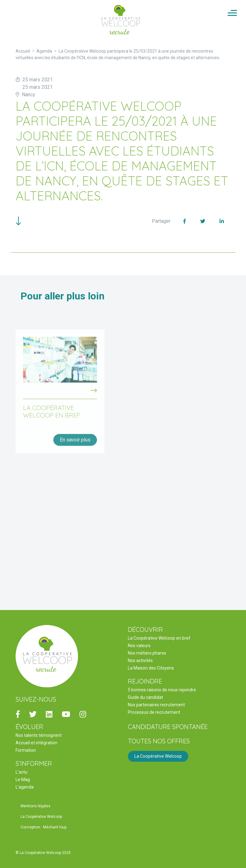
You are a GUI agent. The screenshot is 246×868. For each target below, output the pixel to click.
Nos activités (140, 661)
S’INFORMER (34, 763)
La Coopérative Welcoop (158, 756)
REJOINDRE (145, 681)
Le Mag (23, 780)
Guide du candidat (145, 697)
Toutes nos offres (159, 741)
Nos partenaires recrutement (156, 705)
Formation (26, 750)
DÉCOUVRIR (145, 630)
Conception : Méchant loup (43, 827)
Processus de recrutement (154, 712)
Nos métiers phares (147, 653)
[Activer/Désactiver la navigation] (232, 13)
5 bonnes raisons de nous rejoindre (162, 690)
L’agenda (25, 787)
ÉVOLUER (29, 727)
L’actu (22, 772)
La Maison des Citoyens (151, 668)
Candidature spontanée (168, 727)
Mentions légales (36, 806)
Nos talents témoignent (39, 735)
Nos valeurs (139, 646)
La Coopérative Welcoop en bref (159, 638)
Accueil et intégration (36, 743)
